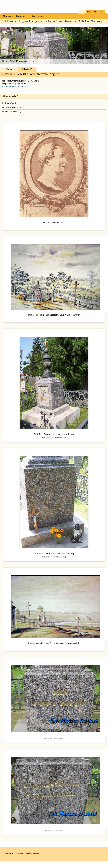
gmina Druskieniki (45, 21)
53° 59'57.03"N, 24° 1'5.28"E (15, 87)
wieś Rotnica (67, 21)
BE (95, 12)
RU (102, 12)
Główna (10, 21)
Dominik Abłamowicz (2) (13, 107)
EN (89, 12)
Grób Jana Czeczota (90, 21)
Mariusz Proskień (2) (12, 112)
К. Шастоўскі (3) (10, 103)
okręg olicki (24, 21)
